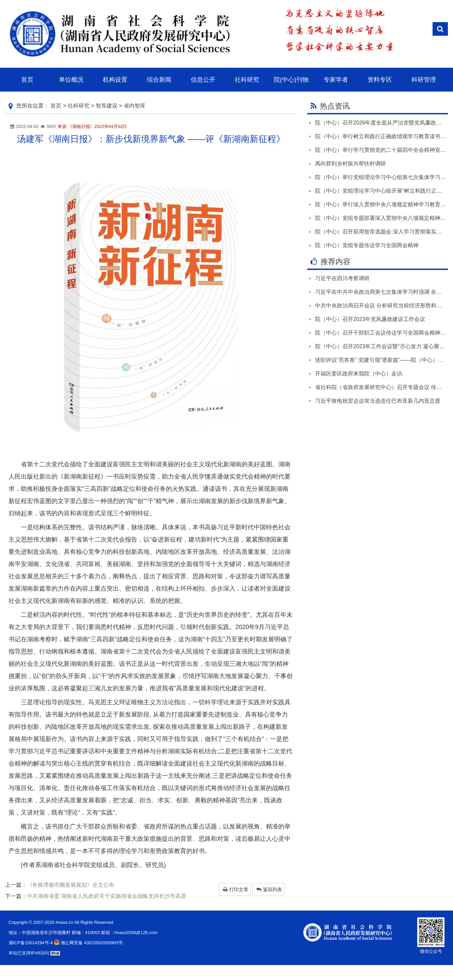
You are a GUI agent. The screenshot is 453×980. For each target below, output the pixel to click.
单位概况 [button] (71, 80)
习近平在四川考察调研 (342, 278)
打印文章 (236, 889)
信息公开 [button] (203, 80)
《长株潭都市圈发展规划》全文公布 (71, 885)
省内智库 (135, 106)
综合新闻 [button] (159, 80)
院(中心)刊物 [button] (291, 80)
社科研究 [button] (247, 80)
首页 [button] (27, 80)
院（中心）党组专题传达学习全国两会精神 (367, 245)
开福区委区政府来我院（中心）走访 (359, 374)
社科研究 (79, 106)
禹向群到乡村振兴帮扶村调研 (350, 164)
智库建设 (107, 106)
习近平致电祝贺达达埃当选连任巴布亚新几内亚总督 (378, 401)
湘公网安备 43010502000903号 (88, 943)
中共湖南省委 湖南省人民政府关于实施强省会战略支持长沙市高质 (107, 896)
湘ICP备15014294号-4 (31, 943)
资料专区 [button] (380, 80)
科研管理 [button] (424, 80)
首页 (56, 106)
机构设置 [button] (115, 80)
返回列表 (269, 889)
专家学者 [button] (336, 80)
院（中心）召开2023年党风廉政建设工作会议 (370, 319)
